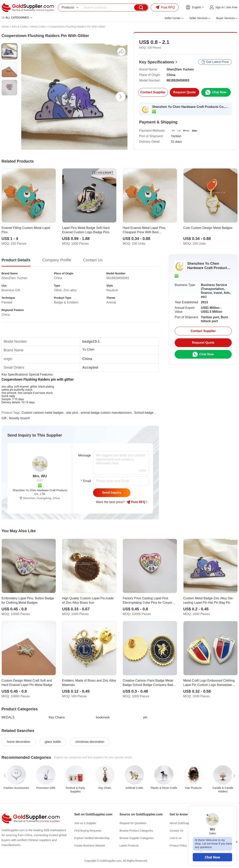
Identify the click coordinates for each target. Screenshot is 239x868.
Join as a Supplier (85, 823)
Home (5, 27)
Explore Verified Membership (92, 838)
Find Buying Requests (88, 831)
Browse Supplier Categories (137, 838)
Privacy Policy (178, 846)
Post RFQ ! (137, 502)
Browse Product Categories (136, 831)
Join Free (232, 7)
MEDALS (8, 717)
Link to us (176, 838)
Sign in (220, 7)
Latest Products (129, 846)
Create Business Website (90, 846)
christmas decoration (90, 742)
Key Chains (57, 717)
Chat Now (212, 857)
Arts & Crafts (20, 27)
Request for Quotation (133, 823)
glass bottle (53, 742)
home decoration (19, 742)
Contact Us (177, 831)
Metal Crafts (38, 27)
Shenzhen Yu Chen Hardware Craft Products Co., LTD (191, 107)
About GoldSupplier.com (185, 823)
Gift (4, 418)
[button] (121, 97)
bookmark (103, 717)
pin (145, 717)
